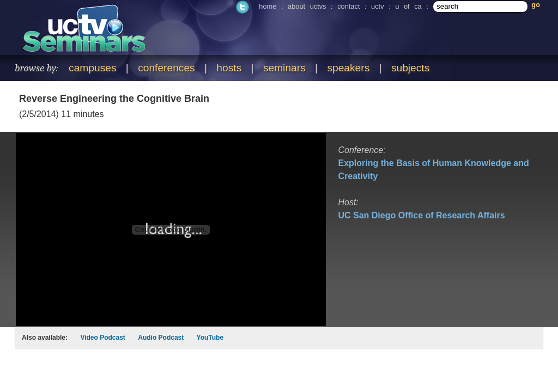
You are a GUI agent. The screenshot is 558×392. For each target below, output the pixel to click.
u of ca (408, 6)
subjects (410, 68)
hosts (229, 68)
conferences (166, 68)
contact (348, 6)
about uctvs (307, 6)
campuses (92, 68)
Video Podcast (102, 338)
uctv (377, 6)
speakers (348, 68)
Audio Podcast (161, 338)
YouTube (210, 338)
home (268, 6)
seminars (284, 68)
